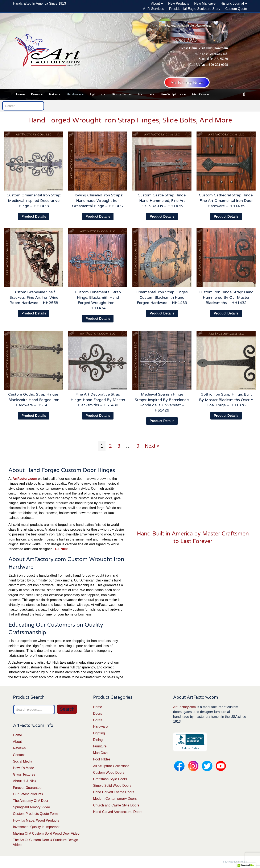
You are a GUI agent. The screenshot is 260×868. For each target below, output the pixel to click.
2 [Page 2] (110, 446)
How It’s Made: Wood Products (36, 820)
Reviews (19, 748)
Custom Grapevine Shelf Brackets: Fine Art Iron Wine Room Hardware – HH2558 (34, 297)
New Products (179, 3)
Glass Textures (24, 774)
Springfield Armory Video (32, 807)
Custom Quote (236, 9)
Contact (19, 755)
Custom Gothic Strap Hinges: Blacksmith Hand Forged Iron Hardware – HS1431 (34, 400)
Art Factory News (187, 82)
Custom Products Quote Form (35, 814)
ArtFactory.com (184, 707)
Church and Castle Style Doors (116, 805)
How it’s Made (24, 768)
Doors (35, 94)
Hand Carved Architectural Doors (118, 812)
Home (20, 94)
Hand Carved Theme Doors (114, 792)
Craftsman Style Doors (110, 779)
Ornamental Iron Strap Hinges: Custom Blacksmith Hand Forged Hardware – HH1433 (162, 297)
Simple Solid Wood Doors (112, 786)
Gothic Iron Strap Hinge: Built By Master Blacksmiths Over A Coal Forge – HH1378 (226, 400)
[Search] (244, 94)
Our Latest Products (28, 794)
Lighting (96, 94)
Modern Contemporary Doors (115, 799)
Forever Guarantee (27, 788)
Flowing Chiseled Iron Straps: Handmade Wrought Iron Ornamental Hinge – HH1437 (98, 200)
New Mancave (205, 3)
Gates (53, 94)
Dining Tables (122, 94)
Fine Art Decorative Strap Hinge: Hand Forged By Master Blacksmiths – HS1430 (98, 400)
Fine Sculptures (172, 94)
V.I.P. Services (153, 9)
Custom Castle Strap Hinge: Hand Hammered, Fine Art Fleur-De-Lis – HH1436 (162, 200)
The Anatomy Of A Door (31, 801)
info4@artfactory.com (235, 862)
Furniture (145, 94)
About (156, 3)
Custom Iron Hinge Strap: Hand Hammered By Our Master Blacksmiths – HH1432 (226, 297)
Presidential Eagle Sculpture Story (195, 9)
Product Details (34, 216)
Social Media (23, 761)
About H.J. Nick (25, 781)
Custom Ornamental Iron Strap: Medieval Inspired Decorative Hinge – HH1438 (34, 200)
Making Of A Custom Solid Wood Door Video (46, 833)
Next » (152, 446)
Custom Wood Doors (109, 773)
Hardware (74, 94)
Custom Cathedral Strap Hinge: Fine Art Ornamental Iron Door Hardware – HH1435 (226, 200)
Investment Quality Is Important (36, 827)
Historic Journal (232, 3)
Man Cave (199, 94)
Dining (98, 740)
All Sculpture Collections (111, 766)
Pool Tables (102, 759)
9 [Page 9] (138, 446)
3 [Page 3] (119, 446)
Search (67, 709)
